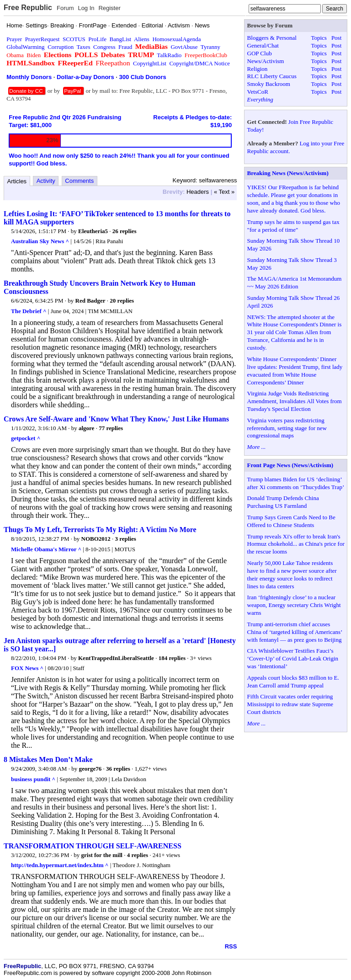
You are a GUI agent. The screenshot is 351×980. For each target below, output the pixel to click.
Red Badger (90, 301)
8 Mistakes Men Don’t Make (48, 759)
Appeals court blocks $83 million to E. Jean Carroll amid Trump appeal (293, 682)
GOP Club (260, 53)
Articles (17, 181)
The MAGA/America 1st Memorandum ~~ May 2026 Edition (295, 282)
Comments (79, 181)
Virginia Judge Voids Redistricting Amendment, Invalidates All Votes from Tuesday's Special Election (295, 401)
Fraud (125, 47)
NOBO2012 (96, 539)
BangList (121, 39)
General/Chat (263, 45)
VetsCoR (258, 92)
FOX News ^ (27, 668)
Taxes (83, 47)
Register (109, 8)
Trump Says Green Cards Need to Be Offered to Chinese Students (291, 521)
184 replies (172, 658)
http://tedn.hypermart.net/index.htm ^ (60, 865)
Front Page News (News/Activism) (290, 465)
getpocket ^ (26, 438)
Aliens (142, 39)
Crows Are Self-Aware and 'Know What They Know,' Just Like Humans (116, 419)
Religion (258, 69)
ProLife (97, 39)
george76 (90, 769)
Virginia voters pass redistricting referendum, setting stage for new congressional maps (287, 428)
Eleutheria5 (93, 231)
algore (86, 428)
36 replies (118, 769)
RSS (231, 946)
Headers (198, 192)
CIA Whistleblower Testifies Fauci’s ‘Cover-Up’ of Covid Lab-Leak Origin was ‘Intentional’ (293, 658)
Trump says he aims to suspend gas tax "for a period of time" (293, 226)
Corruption (61, 47)
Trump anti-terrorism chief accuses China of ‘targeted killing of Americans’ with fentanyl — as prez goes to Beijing (295, 632)
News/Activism (266, 61)
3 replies (126, 539)
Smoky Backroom (269, 84)
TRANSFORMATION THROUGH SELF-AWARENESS (93, 846)
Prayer (14, 39)
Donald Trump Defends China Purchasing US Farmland (283, 502)
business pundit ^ (33, 779)
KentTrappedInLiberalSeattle (116, 658)
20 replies (122, 301)
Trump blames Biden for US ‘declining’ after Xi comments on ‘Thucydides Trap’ (296, 483)
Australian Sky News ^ (40, 241)
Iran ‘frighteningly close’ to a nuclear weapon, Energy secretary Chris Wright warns (294, 605)
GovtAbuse (184, 47)
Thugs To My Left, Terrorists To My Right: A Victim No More (100, 530)
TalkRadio (169, 55)
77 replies (111, 428)
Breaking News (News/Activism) (288, 173)
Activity (46, 181)
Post (336, 38)
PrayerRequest (43, 39)
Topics (319, 38)
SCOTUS (74, 39)
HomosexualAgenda (176, 39)
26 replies (125, 231)
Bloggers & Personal (272, 38)
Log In (86, 8)
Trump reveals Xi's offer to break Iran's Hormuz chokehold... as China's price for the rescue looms (296, 544)
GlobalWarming (25, 47)
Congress (104, 47)
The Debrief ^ (29, 311)
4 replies (138, 855)
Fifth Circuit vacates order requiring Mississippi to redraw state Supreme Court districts (290, 704)
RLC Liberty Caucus (272, 76)
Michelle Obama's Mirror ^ (46, 549)
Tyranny (210, 47)
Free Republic (28, 8)
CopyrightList (150, 63)
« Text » (224, 192)
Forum (65, 8)
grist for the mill (102, 855)
